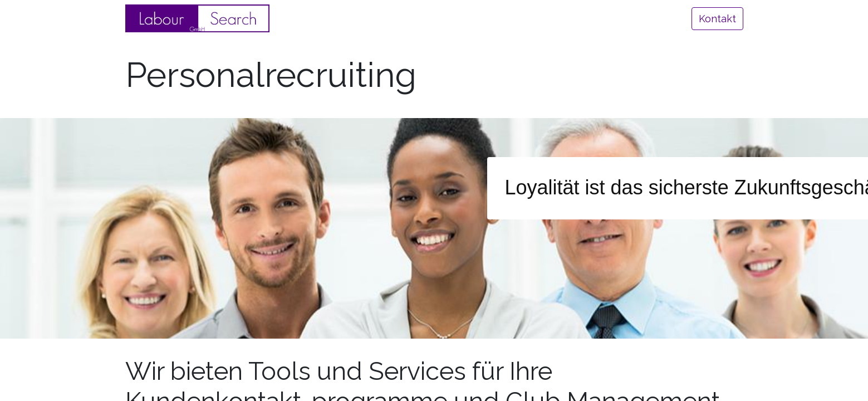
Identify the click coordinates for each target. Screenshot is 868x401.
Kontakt (717, 19)
